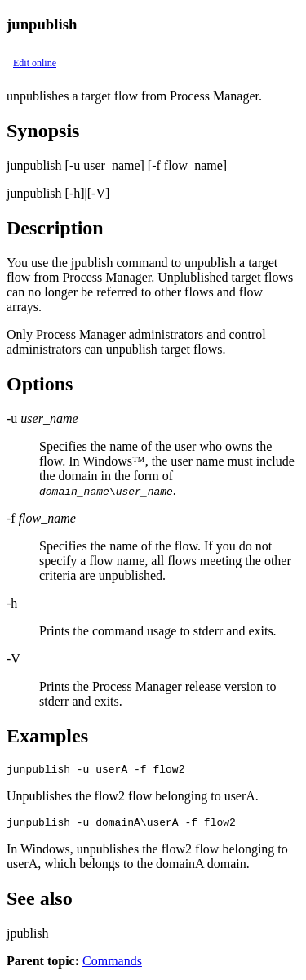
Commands (112, 966)
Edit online (35, 63)
